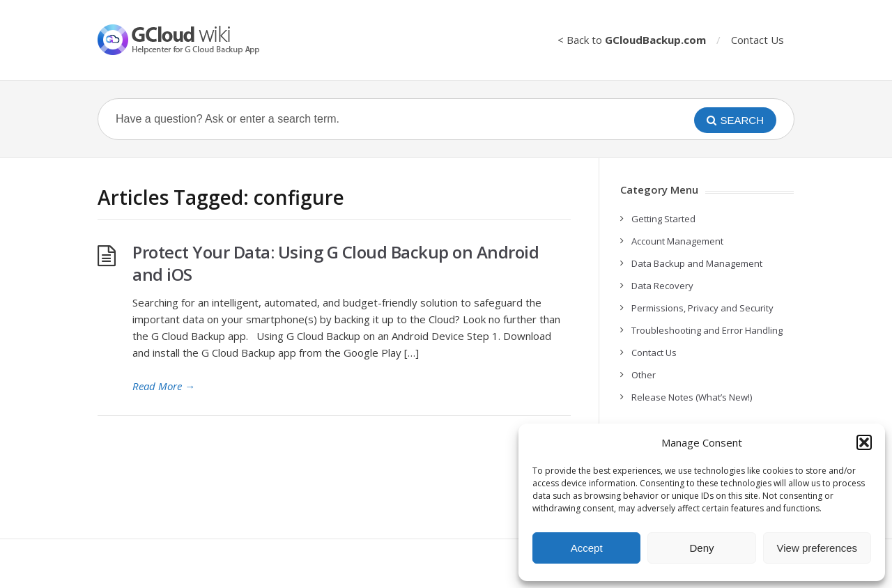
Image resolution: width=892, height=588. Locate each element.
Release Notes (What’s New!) (692, 397)
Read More (164, 386)
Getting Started (663, 219)
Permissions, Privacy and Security (702, 308)
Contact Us (758, 40)
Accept (587, 548)
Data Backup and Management (697, 263)
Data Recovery (662, 286)
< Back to (632, 40)
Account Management (677, 241)
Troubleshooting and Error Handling (707, 330)
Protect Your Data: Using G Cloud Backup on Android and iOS (336, 263)
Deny (701, 548)
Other (644, 375)
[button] (864, 442)
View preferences (817, 548)
